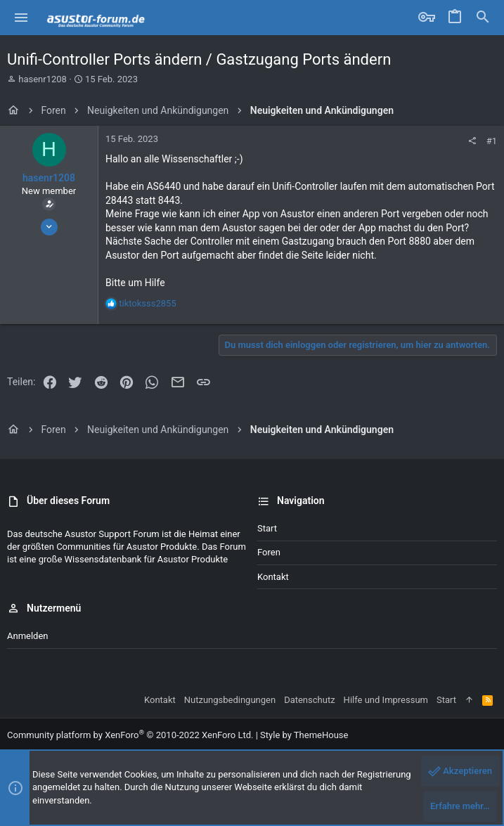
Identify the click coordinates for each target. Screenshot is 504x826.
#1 (492, 141)
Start (267, 528)
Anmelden (28, 636)
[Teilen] (472, 141)
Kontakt (273, 577)
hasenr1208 (43, 79)
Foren (269, 552)
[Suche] (483, 18)
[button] (21, 18)
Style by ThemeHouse (304, 735)
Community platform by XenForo (130, 735)
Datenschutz (309, 700)
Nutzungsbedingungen (230, 700)
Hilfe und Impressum (386, 700)
